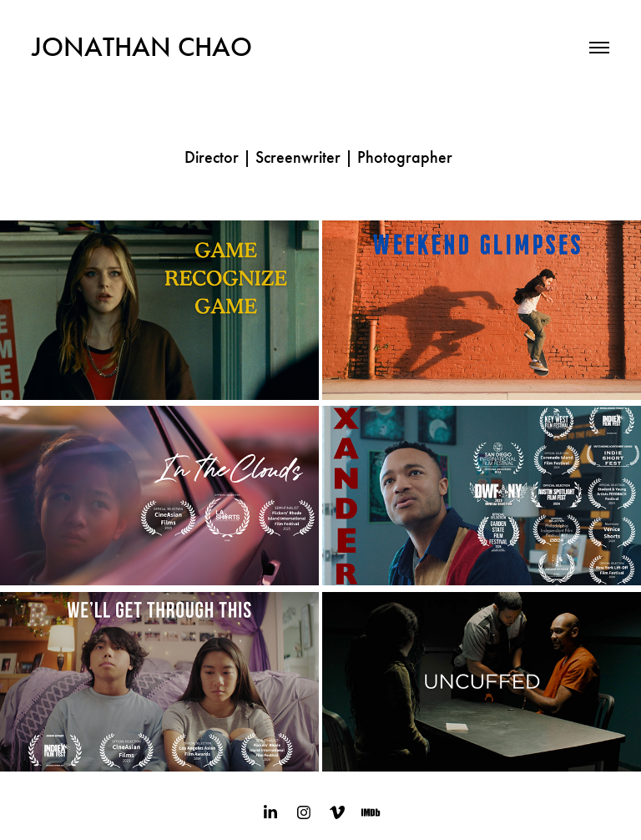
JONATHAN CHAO (142, 47)
